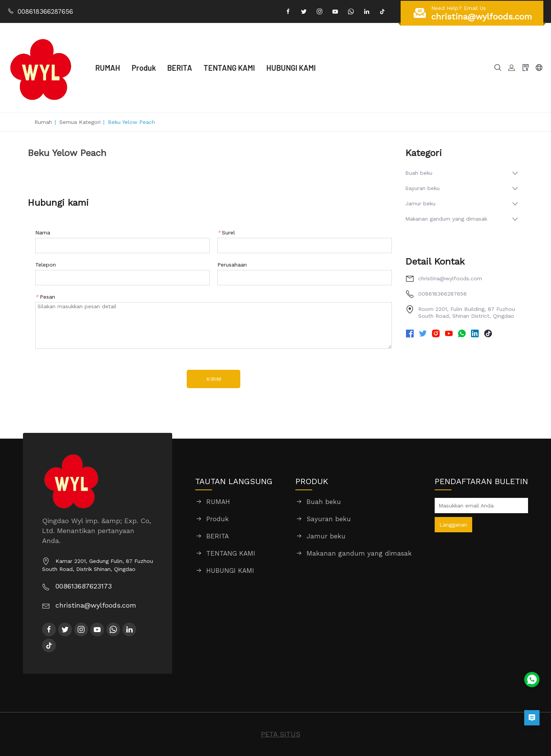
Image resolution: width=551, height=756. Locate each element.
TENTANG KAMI (229, 68)
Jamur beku (420, 203)
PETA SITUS (281, 734)
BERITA (180, 68)
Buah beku (419, 173)
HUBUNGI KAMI (291, 68)
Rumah (43, 122)
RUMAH (108, 68)
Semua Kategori (80, 122)
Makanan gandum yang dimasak (446, 219)
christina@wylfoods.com (450, 278)
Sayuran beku (422, 188)
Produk (144, 68)
